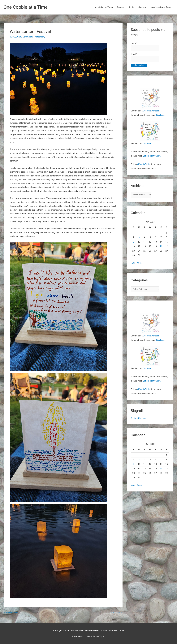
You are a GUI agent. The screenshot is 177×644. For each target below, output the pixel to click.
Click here (160, 116)
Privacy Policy (78, 636)
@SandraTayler (144, 165)
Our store (147, 111)
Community (28, 37)
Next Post (116, 613)
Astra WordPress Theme (113, 630)
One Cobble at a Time (27, 7)
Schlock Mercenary (140, 419)
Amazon (156, 111)
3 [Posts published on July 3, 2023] (139, 238)
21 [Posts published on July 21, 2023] (161, 247)
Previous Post (12, 613)
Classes (142, 7)
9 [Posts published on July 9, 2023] (133, 242)
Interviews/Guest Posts (161, 7)
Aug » (140, 263)
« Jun (133, 263)
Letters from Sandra (152, 156)
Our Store (147, 144)
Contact (121, 7)
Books (131, 7)
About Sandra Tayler (104, 7)
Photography (40, 37)
